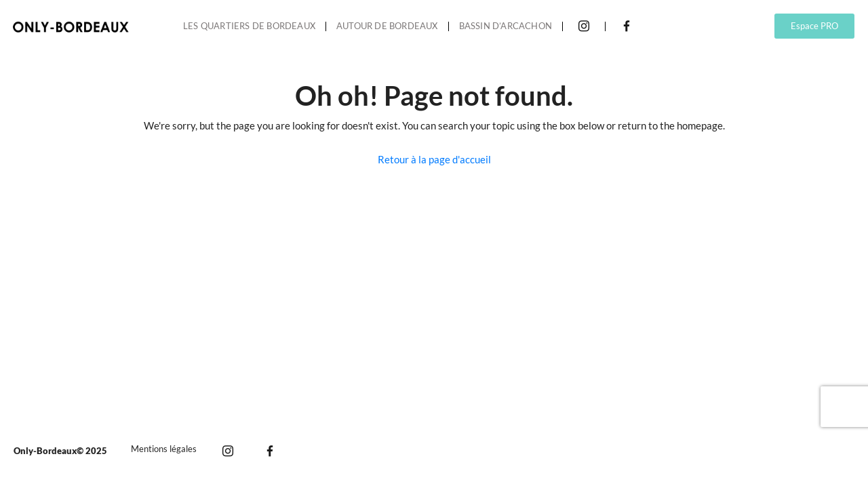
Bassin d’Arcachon (506, 26)
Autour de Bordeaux (387, 26)
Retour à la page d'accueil (434, 159)
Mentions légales (164, 449)
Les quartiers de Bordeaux (249, 26)
